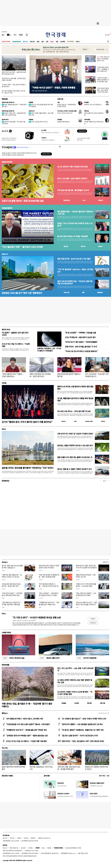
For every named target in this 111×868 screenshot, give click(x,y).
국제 (47, 42)
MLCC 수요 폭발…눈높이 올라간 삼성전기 (72, 178)
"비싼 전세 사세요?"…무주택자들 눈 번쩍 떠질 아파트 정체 (12, 594)
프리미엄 (71, 41)
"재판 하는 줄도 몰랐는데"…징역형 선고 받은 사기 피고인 (12, 576)
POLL (4, 613)
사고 (108, 776)
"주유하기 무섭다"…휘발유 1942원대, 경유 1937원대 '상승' (103, 80)
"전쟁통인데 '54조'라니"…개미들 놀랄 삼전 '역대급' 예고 (49, 603)
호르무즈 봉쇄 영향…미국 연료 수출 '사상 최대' (13, 123)
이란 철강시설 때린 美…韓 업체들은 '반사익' (73, 190)
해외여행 (89, 703)
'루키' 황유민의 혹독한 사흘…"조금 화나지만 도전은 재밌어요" (49, 586)
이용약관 (49, 848)
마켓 (101, 200)
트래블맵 (64, 703)
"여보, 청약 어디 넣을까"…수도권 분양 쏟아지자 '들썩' (86, 594)
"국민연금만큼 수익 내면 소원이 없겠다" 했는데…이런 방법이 (28, 724)
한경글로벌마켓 (17, 42)
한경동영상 (5, 481)
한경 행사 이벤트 (7, 776)
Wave (52, 42)
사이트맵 (30, 848)
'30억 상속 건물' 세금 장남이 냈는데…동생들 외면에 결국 (69, 768)
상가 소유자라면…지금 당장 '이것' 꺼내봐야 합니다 (97, 375)
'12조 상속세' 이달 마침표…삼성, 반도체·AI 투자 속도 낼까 (103, 90)
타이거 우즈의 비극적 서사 (65, 113)
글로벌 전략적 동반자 (63, 122)
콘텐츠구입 (16, 848)
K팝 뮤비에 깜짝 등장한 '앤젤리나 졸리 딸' (69, 375)
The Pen (5, 748)
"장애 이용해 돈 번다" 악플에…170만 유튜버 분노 (13, 375)
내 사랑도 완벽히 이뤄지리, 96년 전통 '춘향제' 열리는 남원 (75, 681)
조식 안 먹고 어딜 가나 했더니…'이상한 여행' (16, 345)
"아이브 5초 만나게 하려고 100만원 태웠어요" (81, 351)
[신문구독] (27, 35)
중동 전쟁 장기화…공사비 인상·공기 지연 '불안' (74, 259)
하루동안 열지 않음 (100, 49)
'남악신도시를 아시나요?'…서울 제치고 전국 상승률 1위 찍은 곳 (86, 603)
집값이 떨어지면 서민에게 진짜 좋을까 (13, 768)
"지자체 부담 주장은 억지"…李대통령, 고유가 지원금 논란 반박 (103, 70)
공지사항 (47, 776)
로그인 (107, 35)
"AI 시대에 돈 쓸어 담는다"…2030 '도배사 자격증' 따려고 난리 (84, 719)
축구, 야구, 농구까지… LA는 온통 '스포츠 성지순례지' (75, 669)
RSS (43, 848)
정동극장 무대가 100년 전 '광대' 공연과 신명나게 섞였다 (49, 567)
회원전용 (5, 99)
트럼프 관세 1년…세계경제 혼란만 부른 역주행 (67, 105)
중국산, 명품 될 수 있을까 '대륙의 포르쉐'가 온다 (74, 469)
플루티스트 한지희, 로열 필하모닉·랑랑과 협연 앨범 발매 (75, 388)
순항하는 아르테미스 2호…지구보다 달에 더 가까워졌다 (49, 350)
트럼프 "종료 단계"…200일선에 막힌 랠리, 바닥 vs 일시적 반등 (14, 114)
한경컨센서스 (67, 200)
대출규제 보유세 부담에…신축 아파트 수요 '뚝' (86, 576)
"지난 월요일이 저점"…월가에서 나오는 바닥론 (22, 247)
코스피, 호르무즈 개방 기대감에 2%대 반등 (72, 167)
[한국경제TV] (9, 35)
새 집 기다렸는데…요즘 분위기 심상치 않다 (80, 337)
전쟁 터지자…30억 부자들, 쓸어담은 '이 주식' (81, 347)
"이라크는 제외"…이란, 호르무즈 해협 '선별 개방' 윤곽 (14, 85)
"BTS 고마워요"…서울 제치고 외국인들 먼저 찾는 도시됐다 (49, 594)
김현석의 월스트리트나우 (8, 102)
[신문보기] (3, 35)
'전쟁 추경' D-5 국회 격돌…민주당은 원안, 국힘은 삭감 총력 (14, 79)
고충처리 (19, 838)
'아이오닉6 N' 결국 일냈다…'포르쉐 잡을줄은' (81, 342)
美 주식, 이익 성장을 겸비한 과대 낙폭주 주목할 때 (41, 105)
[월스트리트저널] (15, 35)
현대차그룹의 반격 (49, 658)
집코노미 (25, 42)
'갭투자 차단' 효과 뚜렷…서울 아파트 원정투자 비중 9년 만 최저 (14, 73)
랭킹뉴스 (5, 713)
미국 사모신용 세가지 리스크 (38, 122)
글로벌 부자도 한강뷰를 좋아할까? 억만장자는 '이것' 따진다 (28, 468)
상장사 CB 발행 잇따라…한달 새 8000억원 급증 (23, 201)
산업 (42, 42)
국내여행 (77, 703)
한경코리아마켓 (6, 42)
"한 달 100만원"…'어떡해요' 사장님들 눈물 (80, 333)
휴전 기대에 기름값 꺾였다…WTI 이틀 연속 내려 (41, 114)
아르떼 (4, 383)
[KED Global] (21, 35)
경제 (38, 42)
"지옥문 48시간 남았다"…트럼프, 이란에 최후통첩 (53, 88)
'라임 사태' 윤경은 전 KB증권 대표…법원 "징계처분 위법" (49, 576)
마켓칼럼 (31, 102)
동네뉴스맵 (67, 292)
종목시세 (83, 246)
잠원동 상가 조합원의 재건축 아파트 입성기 (97, 768)
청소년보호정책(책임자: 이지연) (73, 848)
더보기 (78, 42)
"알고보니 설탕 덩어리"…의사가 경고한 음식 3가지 (80, 736)
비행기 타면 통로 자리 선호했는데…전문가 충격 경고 (40, 375)
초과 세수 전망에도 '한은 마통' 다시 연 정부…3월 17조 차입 (13, 92)
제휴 (11, 848)
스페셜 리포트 (6, 632)
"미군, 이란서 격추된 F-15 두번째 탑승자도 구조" (103, 59)
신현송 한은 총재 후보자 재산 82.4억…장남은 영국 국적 (11, 585)
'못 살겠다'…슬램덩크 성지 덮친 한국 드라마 (15, 334)
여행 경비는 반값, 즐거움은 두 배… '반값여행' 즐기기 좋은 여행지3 (27, 705)
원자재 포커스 (5, 120)
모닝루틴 (63, 42)
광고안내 (26, 838)
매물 (83, 292)
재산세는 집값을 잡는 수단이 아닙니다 (41, 768)
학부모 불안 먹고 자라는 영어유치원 (94, 114)
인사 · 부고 (102, 776)
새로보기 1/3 (106, 562)
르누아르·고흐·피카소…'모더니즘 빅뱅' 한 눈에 (74, 411)
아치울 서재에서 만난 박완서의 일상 (94, 123)
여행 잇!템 (102, 703)
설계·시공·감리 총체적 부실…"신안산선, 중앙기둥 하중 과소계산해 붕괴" (75, 282)
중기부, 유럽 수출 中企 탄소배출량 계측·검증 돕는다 (12, 567)
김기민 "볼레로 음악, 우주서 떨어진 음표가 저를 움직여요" (27, 422)
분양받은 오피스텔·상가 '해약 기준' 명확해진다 (22, 293)
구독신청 (12, 838)
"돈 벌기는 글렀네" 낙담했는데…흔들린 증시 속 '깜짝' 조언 (83, 730)
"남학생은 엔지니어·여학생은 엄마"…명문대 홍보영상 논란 (27, 736)
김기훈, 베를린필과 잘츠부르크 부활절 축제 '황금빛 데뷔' (75, 399)
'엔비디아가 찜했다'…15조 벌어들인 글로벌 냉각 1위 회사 (82, 724)
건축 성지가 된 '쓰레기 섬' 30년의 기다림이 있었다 (75, 434)
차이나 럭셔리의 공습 (13, 658)
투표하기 (93, 619)
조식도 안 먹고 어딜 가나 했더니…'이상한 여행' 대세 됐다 (26, 741)
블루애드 (33, 838)
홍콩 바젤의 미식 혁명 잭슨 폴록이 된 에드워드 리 (75, 457)
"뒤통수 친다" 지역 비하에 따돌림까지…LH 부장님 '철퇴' (86, 585)
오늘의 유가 (32, 111)
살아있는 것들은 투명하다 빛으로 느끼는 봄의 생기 (75, 445)
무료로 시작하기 (46, 154)
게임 (57, 42)
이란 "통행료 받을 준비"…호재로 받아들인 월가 (14, 105)
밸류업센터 (100, 292)
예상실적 (66, 246)
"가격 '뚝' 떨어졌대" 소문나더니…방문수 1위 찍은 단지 (75, 271)
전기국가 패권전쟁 (86, 658)
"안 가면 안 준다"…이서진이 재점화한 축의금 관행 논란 (37, 617)
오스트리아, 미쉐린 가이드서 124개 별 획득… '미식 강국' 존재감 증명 (75, 693)
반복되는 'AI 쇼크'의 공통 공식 (93, 104)
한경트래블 (5, 665)
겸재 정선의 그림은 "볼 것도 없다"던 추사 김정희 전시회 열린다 (86, 567)
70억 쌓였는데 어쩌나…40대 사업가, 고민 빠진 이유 (24, 719)
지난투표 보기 (93, 623)
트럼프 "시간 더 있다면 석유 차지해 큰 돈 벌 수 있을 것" (75, 225)
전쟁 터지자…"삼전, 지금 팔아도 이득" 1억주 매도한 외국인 (83, 741)
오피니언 (32, 42)
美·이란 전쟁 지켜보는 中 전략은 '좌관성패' (73, 236)
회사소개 (5, 838)
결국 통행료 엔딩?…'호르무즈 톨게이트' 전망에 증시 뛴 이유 (75, 213)
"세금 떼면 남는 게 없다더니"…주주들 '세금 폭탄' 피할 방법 (12, 603)
